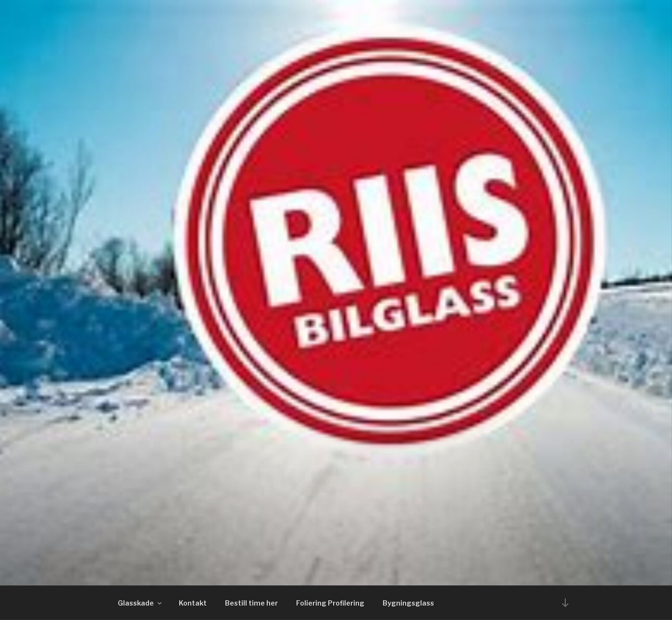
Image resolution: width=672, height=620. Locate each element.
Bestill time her (251, 603)
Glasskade (140, 603)
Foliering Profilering (330, 603)
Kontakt (193, 603)
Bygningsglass (408, 603)
